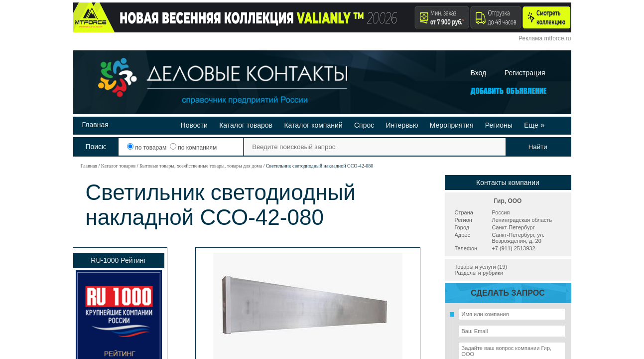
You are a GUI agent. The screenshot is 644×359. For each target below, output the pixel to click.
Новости (194, 125)
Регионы (499, 125)
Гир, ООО (508, 201)
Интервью (402, 125)
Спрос (364, 125)
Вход (479, 73)
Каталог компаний (313, 125)
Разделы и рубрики (479, 273)
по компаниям (193, 148)
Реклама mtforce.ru (545, 38)
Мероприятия (452, 125)
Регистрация (525, 73)
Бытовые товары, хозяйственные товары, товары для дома (201, 166)
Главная (95, 125)
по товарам (148, 148)
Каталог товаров (246, 125)
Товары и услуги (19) (481, 267)
